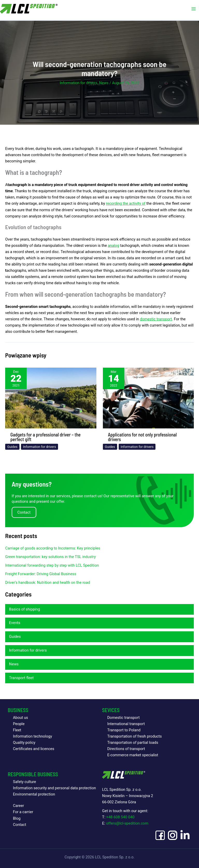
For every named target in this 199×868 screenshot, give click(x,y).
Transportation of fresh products (134, 736)
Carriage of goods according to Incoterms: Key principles (53, 548)
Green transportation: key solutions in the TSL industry (51, 557)
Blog (17, 818)
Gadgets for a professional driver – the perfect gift (45, 437)
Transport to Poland (124, 730)
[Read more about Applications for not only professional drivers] (148, 398)
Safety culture (24, 782)
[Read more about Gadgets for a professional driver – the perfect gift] (51, 398)
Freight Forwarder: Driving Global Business (41, 574)
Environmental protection (34, 794)
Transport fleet (21, 678)
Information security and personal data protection (54, 788)
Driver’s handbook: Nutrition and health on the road (48, 582)
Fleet (17, 730)
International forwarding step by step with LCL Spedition (52, 565)
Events (15, 623)
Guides (12, 447)
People (19, 724)
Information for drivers (79, 83)
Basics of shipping (24, 609)
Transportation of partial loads (133, 743)
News (104, 83)
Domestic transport (123, 718)
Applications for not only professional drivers (143, 437)
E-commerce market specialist (133, 755)
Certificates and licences (34, 749)
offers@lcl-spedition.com (127, 823)
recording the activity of (126, 203)
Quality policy (24, 743)
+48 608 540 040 (120, 817)
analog (113, 246)
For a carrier (23, 812)
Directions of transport (126, 749)
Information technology (33, 736)
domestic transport (156, 319)
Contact (20, 825)
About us (20, 718)
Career (19, 806)
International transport (126, 724)
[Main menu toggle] (194, 9)
